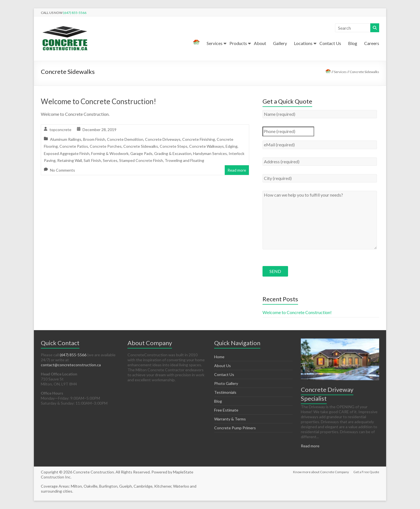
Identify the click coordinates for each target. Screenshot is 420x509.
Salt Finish (92, 160)
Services (215, 43)
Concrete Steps (174, 146)
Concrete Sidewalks (141, 146)
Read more (237, 170)
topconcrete (60, 130)
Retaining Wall (70, 160)
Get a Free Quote (366, 472)
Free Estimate (226, 410)
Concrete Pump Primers (235, 428)
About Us (222, 366)
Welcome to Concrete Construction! (98, 101)
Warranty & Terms (230, 419)
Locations (303, 43)
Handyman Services (210, 153)
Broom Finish (94, 139)
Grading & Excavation (173, 153)
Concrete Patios (74, 146)
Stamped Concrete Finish (141, 160)
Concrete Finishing (199, 139)
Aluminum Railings (66, 139)
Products (238, 43)
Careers (372, 43)
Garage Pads (141, 153)
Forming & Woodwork (110, 153)
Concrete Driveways (163, 139)
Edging (232, 146)
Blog (353, 43)
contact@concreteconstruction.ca (71, 365)
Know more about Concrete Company (321, 472)
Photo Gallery (226, 383)
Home (219, 357)
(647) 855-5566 (75, 13)
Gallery (280, 43)
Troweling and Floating (184, 160)
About (260, 43)
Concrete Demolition (125, 139)
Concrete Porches (106, 146)
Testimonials (225, 392)
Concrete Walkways (207, 146)
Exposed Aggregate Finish (67, 153)
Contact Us (330, 43)
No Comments (62, 170)
